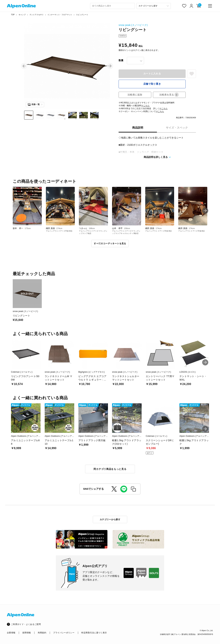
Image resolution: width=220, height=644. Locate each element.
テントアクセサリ (37, 15)
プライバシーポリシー (64, 633)
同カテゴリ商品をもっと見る (110, 469)
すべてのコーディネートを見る (110, 243)
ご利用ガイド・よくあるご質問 (26, 624)
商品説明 (138, 128)
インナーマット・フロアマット (60, 15)
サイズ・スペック (177, 128)
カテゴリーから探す (110, 519)
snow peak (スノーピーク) (133, 25)
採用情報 (27, 633)
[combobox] (112, 6)
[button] (24, 66)
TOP (13, 15)
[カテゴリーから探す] (154, 6)
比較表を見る (169, 95)
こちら (146, 106)
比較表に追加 (135, 95)
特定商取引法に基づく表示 (94, 633)
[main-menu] (210, 6)
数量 (121, 60)
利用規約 (42, 633)
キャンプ (22, 15)
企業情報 (11, 633)
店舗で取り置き (152, 84)
